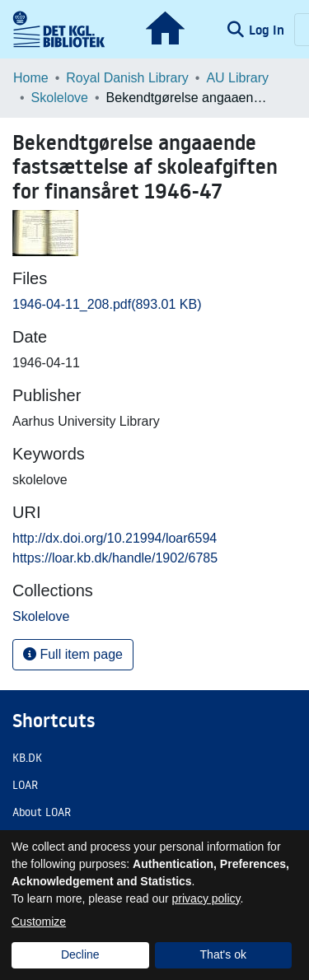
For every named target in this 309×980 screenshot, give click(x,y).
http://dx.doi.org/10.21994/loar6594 (115, 538)
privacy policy (206, 898)
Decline (80, 954)
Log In (268, 30)
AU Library (237, 78)
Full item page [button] (73, 654)
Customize (39, 922)
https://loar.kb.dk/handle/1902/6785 (115, 558)
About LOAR (42, 812)
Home (31, 78)
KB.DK (27, 758)
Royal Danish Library (127, 78)
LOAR (25, 785)
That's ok (223, 954)
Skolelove (60, 98)
